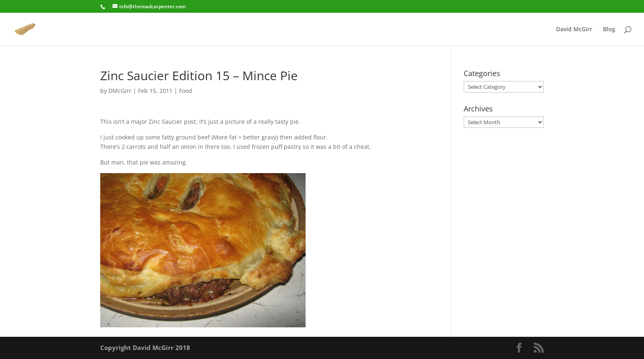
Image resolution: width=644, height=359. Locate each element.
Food (186, 91)
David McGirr (574, 30)
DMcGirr (120, 91)
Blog (609, 30)
